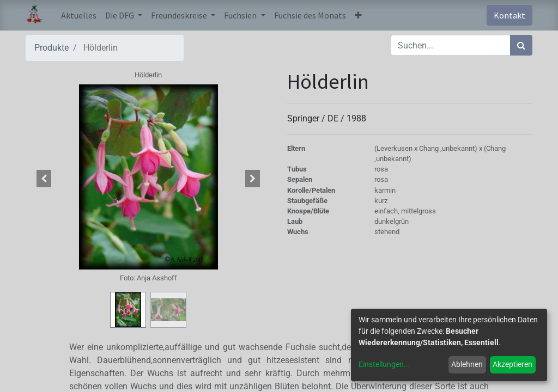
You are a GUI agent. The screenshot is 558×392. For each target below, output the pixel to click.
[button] (358, 15)
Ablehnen (467, 364)
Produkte (51, 48)
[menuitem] (79, 15)
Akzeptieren (512, 364)
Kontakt (510, 15)
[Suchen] (521, 45)
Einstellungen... (384, 364)
